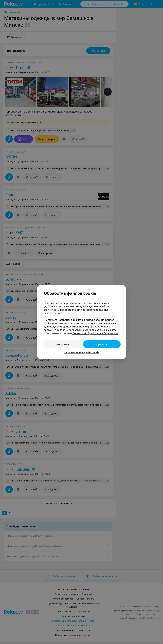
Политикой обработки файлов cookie (95, 333)
